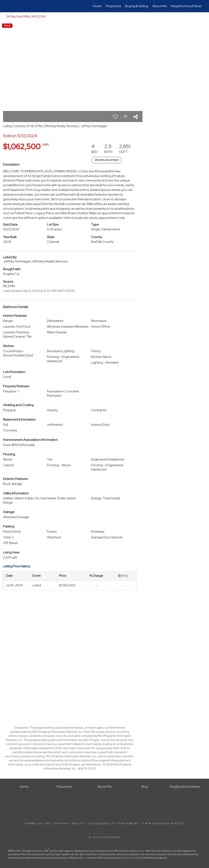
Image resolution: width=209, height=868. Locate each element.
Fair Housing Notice (164, 823)
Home (97, 6)
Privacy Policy (70, 823)
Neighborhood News (186, 6)
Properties (113, 6)
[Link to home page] (8, 6)
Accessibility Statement (114, 823)
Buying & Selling (137, 6)
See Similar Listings (107, 160)
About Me (160, 6)
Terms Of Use (38, 823)
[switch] (115, 117)
